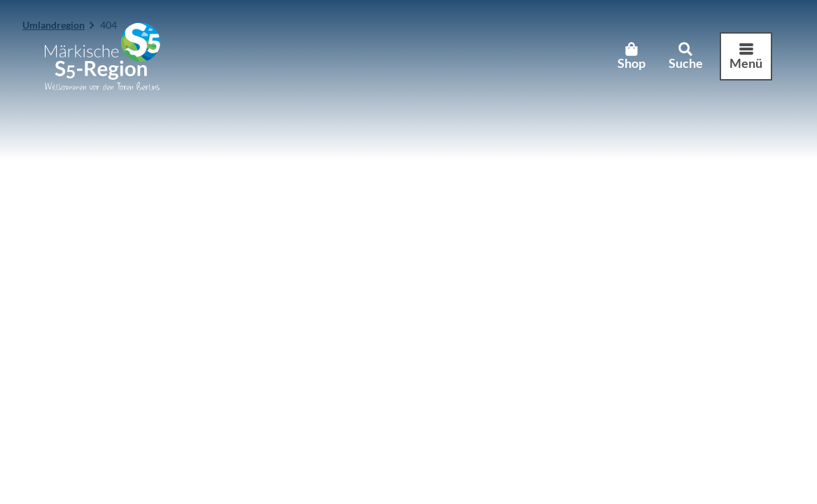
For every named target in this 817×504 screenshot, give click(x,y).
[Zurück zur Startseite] (103, 56)
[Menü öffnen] (746, 57)
